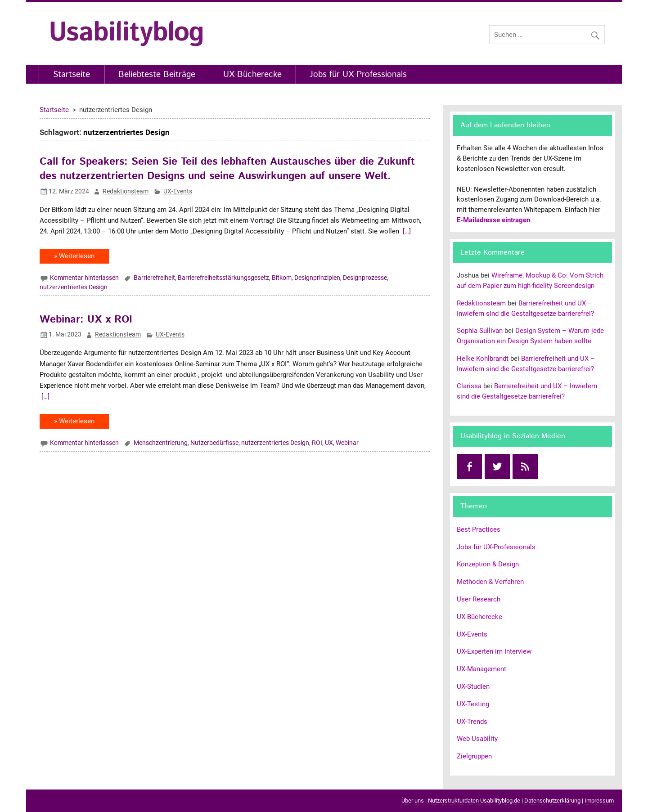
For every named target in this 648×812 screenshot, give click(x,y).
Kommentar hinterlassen (84, 278)
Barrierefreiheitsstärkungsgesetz (223, 278)
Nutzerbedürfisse (214, 443)
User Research (479, 599)
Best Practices (479, 529)
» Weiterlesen (74, 256)
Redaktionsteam (126, 191)
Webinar (347, 443)
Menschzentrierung (161, 443)
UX (329, 443)
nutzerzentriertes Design (74, 287)
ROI (317, 443)
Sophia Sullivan (480, 331)
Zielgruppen (474, 756)
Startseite (72, 74)
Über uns (413, 801)
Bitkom (282, 278)
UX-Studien (473, 686)
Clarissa (469, 386)
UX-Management (481, 669)
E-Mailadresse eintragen (493, 220)
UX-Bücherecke (252, 74)
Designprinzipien (317, 278)
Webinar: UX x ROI (86, 320)
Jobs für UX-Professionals (358, 74)
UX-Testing (473, 704)
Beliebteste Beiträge (157, 74)
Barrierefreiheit (154, 278)
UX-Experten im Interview (494, 651)
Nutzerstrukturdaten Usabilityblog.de (474, 801)
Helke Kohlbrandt (483, 359)
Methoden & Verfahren (490, 582)
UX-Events (178, 191)
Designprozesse (365, 278)
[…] (406, 231)
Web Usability (477, 739)
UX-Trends (472, 722)
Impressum (599, 801)
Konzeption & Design (488, 564)
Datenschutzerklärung (552, 801)
